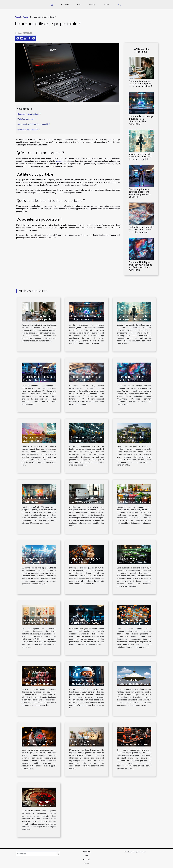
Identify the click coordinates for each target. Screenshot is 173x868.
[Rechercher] (38, 854)
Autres (106, 4)
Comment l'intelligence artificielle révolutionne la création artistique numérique (140, 266)
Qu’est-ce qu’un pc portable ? (29, 114)
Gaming (92, 4)
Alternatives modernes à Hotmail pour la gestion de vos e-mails (134, 623)
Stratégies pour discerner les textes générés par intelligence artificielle (87, 501)
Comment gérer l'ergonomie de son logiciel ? (83, 744)
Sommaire (25, 109)
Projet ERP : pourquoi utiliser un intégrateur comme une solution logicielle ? (37, 807)
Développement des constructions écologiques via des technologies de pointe (133, 442)
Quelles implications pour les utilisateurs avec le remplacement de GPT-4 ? (140, 193)
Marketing (60, 161)
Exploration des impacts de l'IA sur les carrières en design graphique (141, 229)
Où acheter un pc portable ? (28, 129)
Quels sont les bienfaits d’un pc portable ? (34, 124)
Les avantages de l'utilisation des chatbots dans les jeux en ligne (86, 684)
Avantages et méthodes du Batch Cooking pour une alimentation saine (134, 501)
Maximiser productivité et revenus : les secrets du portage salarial (140, 157)
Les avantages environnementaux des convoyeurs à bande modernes (133, 564)
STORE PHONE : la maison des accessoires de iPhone (133, 744)
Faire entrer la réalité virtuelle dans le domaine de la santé (87, 623)
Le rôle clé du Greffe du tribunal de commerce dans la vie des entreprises (38, 685)
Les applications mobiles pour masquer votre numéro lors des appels (39, 744)
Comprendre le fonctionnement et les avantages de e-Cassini (133, 684)
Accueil (18, 17)
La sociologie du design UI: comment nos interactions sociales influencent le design (38, 625)
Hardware (65, 4)
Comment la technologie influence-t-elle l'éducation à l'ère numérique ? (141, 120)
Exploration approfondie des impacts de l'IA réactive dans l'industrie (86, 441)
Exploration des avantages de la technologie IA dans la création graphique (37, 564)
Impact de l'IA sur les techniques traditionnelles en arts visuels (37, 503)
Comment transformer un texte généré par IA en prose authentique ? (140, 84)
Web (79, 4)
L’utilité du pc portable (26, 119)
